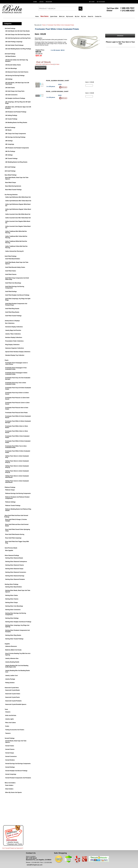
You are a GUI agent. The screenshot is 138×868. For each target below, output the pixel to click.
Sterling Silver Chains (12, 595)
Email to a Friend (49, 64)
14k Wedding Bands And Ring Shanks (16, 123)
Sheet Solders (9, 789)
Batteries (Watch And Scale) (13, 650)
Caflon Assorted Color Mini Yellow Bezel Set (18, 218)
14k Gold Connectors (11, 95)
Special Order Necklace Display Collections (18, 352)
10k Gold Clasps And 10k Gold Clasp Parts (18, 35)
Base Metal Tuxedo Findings (13, 190)
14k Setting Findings (11, 115)
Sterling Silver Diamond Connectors (16, 572)
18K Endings (9, 141)
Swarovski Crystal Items (12, 688)
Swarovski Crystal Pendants (13, 701)
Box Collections (10, 323)
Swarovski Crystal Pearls (13, 697)
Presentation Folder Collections (14, 341)
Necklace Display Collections (14, 337)
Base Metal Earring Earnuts (13, 186)
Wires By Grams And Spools (13, 792)
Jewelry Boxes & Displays (12, 321)
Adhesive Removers (11, 646)
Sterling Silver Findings (12, 584)
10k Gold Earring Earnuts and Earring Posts (18, 38)
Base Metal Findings (11, 175)
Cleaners (8, 712)
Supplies (7, 644)
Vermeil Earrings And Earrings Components (18, 764)
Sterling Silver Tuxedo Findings (14, 639)
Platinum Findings (10, 487)
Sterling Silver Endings (12, 618)
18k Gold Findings (10, 128)
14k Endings (9, 79)
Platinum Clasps (10, 490)
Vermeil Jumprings (11, 774)
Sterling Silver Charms (12, 599)
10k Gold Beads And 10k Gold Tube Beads (17, 31)
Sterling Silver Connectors (13, 610)
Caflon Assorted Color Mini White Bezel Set (18, 214)
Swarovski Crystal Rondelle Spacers (16, 704)
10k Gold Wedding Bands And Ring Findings (18, 49)
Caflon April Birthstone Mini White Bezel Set (18, 197)
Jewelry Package (10, 679)
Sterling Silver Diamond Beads (14, 558)
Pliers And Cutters (11, 723)
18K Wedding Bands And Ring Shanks (16, 162)
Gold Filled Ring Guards (12, 309)
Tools (6, 709)
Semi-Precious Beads (11, 548)
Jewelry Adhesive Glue (12, 658)
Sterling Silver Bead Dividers (14, 587)
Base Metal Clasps (11, 183)
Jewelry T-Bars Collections (13, 334)
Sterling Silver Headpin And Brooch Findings (18, 622)
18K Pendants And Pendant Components (17, 148)
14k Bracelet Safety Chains (13, 65)
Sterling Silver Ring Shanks (13, 635)
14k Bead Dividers (10, 56)
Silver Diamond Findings (12, 555)
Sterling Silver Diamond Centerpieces (16, 562)
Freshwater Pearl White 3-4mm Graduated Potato (61, 25)
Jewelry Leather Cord (11, 676)
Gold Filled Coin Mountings (13, 283)
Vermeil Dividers (10, 760)
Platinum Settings (10, 502)
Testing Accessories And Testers (15, 730)
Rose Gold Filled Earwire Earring (15, 534)
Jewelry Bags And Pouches (13, 330)
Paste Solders (9, 785)
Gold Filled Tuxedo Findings (13, 316)
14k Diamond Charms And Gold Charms (17, 72)
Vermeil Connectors (11, 756)
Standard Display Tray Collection (15, 355)
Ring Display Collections (12, 345)
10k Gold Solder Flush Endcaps (14, 45)
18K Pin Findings (10, 151)
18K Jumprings (10, 144)
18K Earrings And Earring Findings (15, 137)
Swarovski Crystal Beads (13, 690)
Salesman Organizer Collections (15, 348)
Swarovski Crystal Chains (13, 694)
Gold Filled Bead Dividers (13, 259)
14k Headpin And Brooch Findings (15, 98)
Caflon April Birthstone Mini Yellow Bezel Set (18, 201)
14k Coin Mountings (11, 68)
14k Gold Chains (10, 88)
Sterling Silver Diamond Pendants (15, 579)
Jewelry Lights (9, 719)
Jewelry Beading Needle (12, 662)
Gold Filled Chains (11, 271)
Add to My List (39, 64)
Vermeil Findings (10, 738)
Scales (7, 726)
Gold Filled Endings (11, 292)
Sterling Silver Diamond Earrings (15, 576)
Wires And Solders (10, 783)
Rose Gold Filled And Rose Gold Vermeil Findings (16, 516)
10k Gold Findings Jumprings (14, 42)
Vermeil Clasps (10, 753)
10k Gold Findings (10, 28)
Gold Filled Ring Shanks (12, 312)
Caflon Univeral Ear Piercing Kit (14, 251)
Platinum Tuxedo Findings (13, 506)
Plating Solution (10, 683)
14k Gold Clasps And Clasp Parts (15, 91)
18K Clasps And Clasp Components (16, 134)
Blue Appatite (9, 550)
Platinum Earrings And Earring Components (18, 493)
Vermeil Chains (10, 746)
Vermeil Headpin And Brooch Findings (16, 771)
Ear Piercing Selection (11, 195)
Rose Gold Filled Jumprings (13, 538)
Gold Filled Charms (11, 274)
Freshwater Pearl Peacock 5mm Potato (16, 413)
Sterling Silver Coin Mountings (14, 606)
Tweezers (8, 733)
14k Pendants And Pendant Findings (16, 112)
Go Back (57, 64)
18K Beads (8, 130)
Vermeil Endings (10, 767)
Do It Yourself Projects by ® (13, 848)
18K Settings (9, 155)
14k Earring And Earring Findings (15, 76)
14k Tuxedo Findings (11, 119)
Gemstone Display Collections (14, 327)
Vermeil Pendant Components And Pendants (18, 778)
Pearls (7, 360)
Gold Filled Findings (11, 256)
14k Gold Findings (10, 54)
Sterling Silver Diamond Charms (15, 565)
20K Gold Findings (10, 167)
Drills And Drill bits (11, 715)
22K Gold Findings (10, 171)
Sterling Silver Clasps (11, 603)
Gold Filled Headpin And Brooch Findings (17, 295)
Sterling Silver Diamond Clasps (14, 569)
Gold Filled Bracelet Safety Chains (15, 267)
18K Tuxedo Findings (11, 159)
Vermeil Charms (10, 749)
